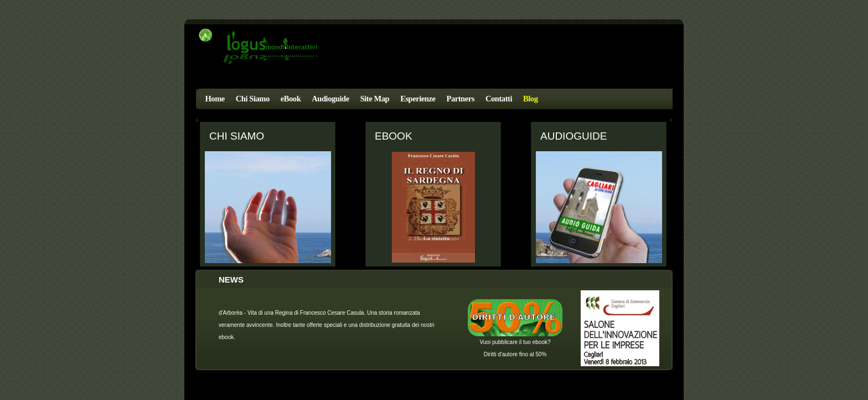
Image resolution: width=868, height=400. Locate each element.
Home (215, 99)
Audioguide (330, 99)
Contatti (499, 99)
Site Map (375, 99)
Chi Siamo (253, 99)
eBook (291, 99)
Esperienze (418, 99)
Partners (460, 99)
